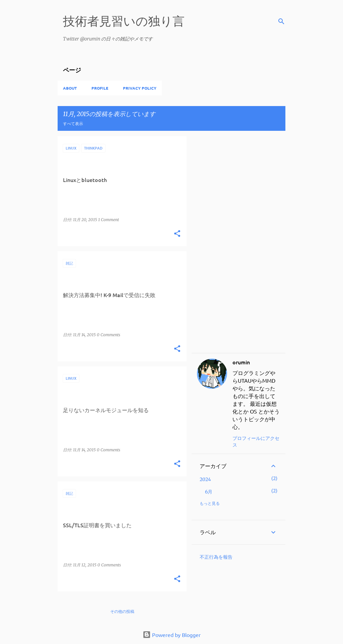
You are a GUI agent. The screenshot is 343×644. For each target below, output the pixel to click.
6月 (209, 492)
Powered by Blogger (172, 635)
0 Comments (109, 335)
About (70, 88)
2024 (205, 479)
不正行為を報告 (216, 557)
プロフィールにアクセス (256, 441)
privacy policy (140, 88)
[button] (177, 234)
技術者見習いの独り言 (124, 21)
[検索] (281, 21)
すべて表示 (73, 124)
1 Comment (109, 220)
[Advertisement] (238, 245)
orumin (241, 362)
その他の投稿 (122, 611)
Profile (100, 88)
